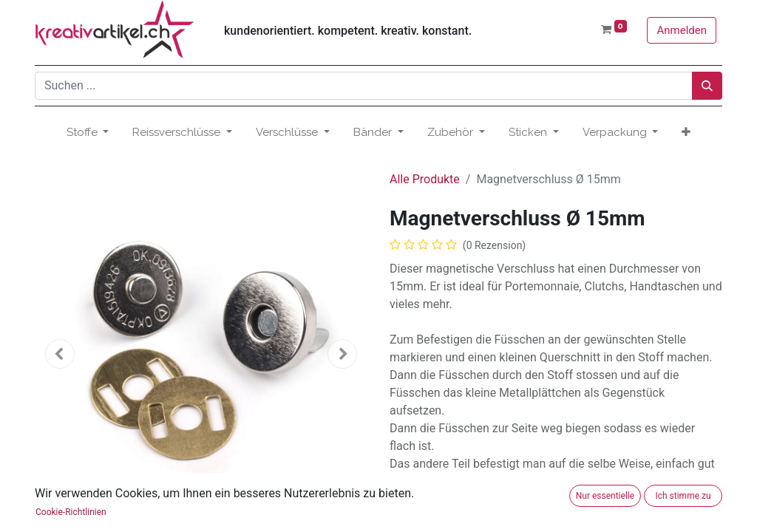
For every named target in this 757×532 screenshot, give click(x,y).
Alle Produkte (425, 179)
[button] (686, 133)
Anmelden (682, 30)
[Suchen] (707, 86)
